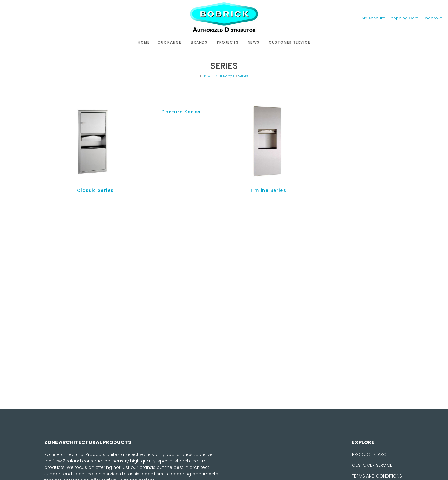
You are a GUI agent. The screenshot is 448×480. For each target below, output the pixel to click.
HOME (144, 42)
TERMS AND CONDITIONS (377, 476)
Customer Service (289, 42)
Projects (228, 42)
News (254, 42)
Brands (199, 42)
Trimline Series (267, 190)
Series (243, 76)
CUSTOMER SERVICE (372, 465)
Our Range (170, 42)
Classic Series (95, 190)
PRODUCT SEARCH (371, 454)
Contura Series (181, 112)
